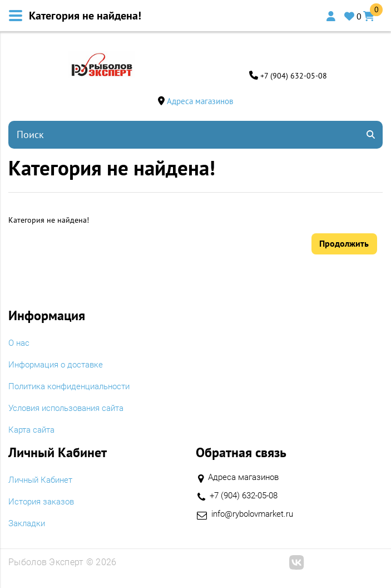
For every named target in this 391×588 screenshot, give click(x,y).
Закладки (28, 525)
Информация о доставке (59, 366)
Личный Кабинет (43, 481)
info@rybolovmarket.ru (256, 515)
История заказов (44, 503)
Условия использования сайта (72, 409)
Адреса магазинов (200, 101)
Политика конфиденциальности (74, 388)
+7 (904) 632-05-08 (294, 76)
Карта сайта (34, 431)
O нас (20, 344)
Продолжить (344, 244)
